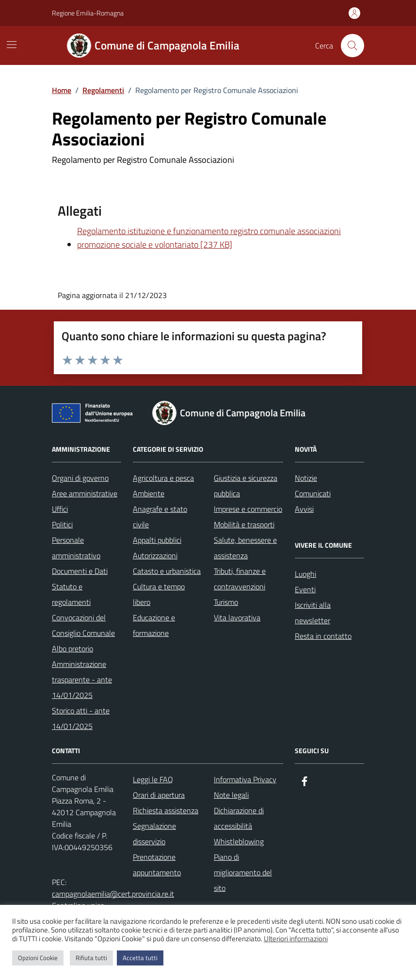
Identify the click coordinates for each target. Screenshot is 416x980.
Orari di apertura (159, 795)
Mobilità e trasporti (244, 524)
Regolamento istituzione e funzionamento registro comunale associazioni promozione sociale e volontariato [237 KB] (209, 238)
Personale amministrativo (76, 548)
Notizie (306, 478)
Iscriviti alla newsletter (313, 613)
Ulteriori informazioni (296, 939)
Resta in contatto (323, 636)
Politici (62, 524)
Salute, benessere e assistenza (245, 548)
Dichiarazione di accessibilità (239, 818)
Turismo (226, 602)
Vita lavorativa (237, 617)
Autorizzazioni (155, 555)
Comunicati (313, 493)
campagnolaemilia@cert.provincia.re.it (113, 894)
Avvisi (304, 509)
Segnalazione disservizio (154, 834)
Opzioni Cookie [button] (38, 958)
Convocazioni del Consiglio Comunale (83, 625)
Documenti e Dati (80, 571)
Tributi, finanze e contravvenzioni (240, 579)
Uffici (60, 509)
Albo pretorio (72, 648)
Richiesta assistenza (166, 810)
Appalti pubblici (157, 540)
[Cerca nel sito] (352, 46)
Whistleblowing (239, 841)
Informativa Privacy (245, 779)
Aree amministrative (85, 493)
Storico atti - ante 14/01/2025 (81, 718)
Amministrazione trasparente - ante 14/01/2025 (82, 680)
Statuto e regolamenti (71, 594)
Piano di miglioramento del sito (243, 872)
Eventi (305, 589)
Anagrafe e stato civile (160, 517)
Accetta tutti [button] (140, 958)
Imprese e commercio (248, 509)
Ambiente (149, 493)
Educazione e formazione (154, 625)
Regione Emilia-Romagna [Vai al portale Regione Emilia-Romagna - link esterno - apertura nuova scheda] (88, 13)
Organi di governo (80, 478)
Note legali (231, 795)
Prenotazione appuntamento (157, 865)
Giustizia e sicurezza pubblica (246, 486)
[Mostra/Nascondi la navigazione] (12, 45)
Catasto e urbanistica (167, 571)
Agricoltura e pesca (163, 478)
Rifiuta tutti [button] (91, 958)
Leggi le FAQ (153, 779)
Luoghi (305, 574)
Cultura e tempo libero (159, 594)
